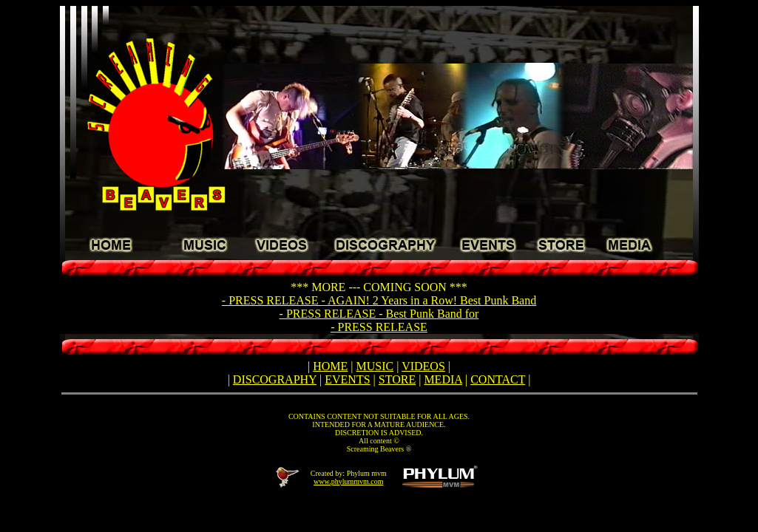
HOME (330, 366)
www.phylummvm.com (348, 481)
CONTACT (498, 379)
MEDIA (443, 379)
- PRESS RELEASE (379, 327)
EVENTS (347, 379)
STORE (397, 379)
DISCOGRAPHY (275, 379)
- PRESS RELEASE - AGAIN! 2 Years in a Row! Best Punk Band (379, 300)
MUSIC (375, 366)
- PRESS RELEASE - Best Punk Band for (379, 314)
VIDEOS (423, 366)
